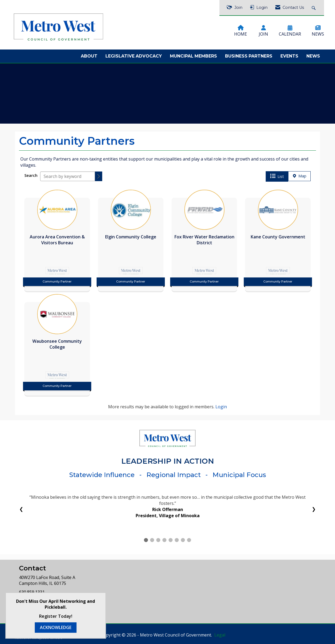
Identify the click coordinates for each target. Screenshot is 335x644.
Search (31, 175)
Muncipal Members (193, 56)
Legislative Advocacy (134, 56)
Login (221, 407)
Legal (220, 635)
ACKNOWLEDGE (56, 627)
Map (299, 176)
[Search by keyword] (68, 176)
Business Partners (249, 56)
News (313, 56)
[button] (99, 176)
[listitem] (57, 239)
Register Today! (56, 616)
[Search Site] (314, 8)
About (89, 56)
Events (289, 56)
